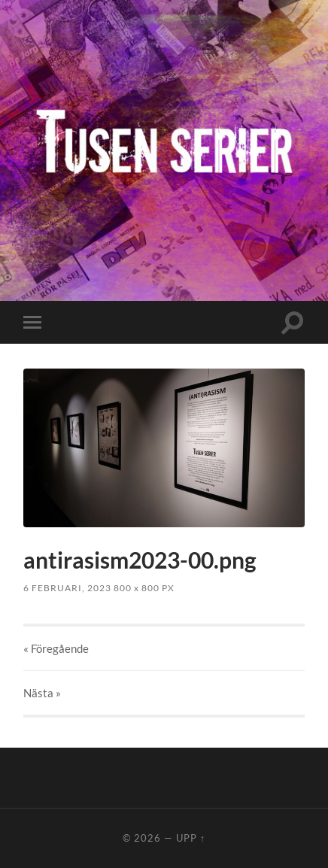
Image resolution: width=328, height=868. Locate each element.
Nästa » (42, 693)
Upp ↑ (191, 838)
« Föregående (56, 648)
